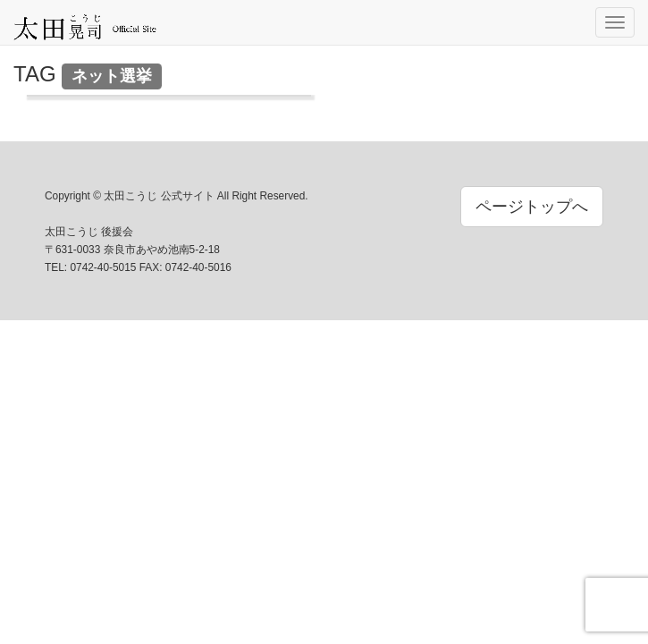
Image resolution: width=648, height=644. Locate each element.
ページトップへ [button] (532, 207)
